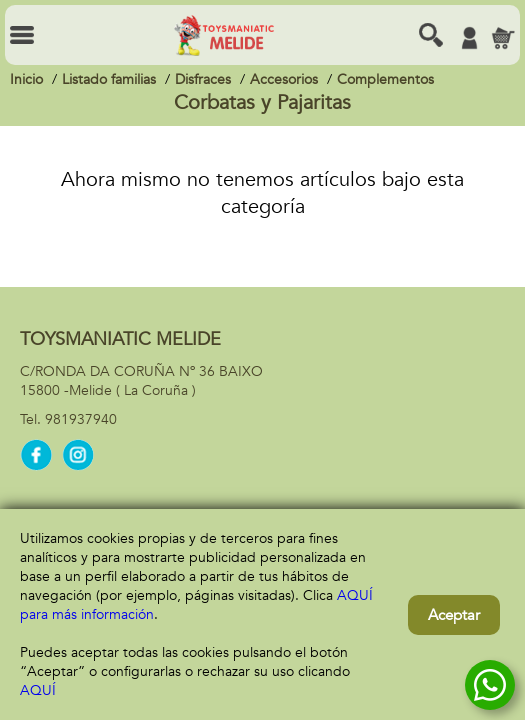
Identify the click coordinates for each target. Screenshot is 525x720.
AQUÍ (38, 690)
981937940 (81, 419)
